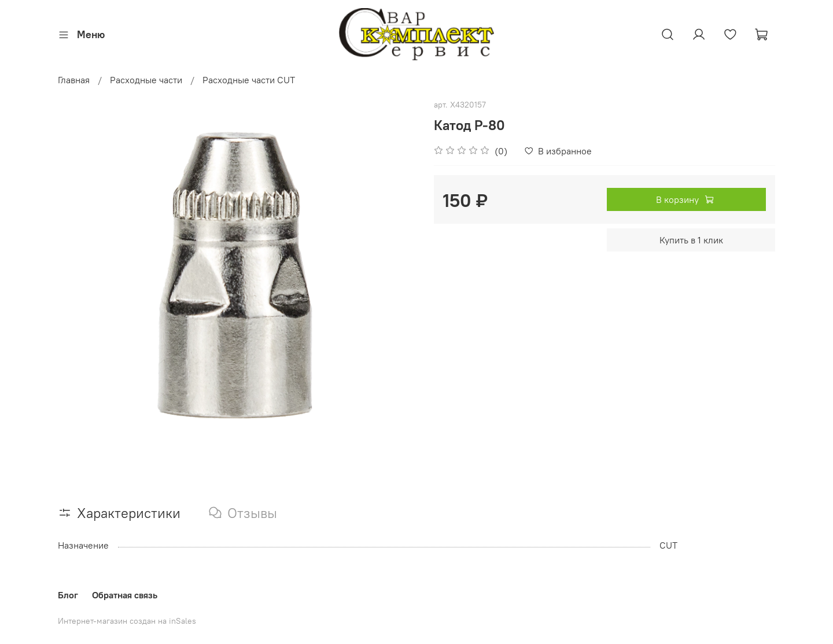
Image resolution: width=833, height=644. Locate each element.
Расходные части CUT (249, 80)
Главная (74, 80)
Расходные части (146, 80)
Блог (68, 595)
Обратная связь (125, 595)
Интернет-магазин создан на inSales (127, 621)
